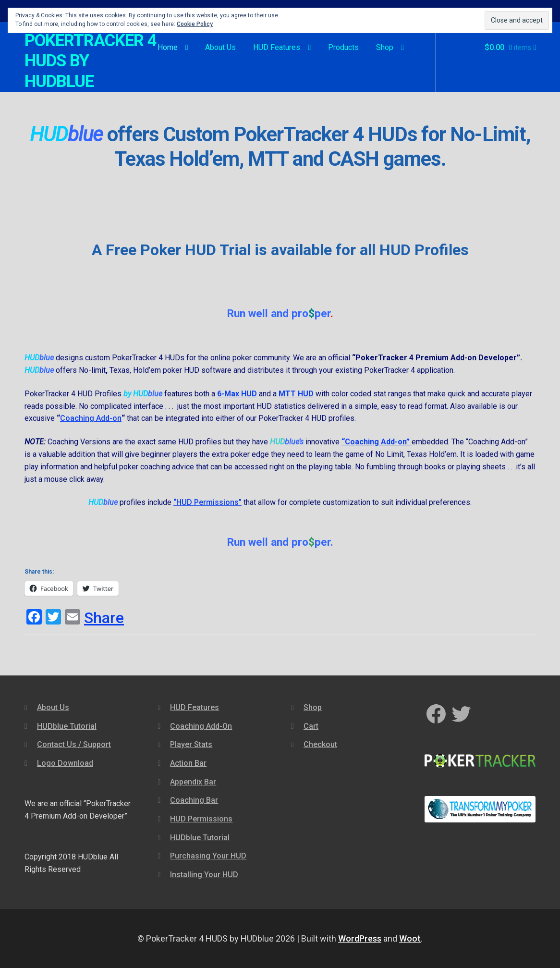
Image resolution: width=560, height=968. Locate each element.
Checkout (320, 744)
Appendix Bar (193, 782)
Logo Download (65, 763)
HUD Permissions (201, 819)
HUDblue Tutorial (67, 726)
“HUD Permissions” (207, 502)
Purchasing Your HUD (208, 856)
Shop (385, 47)
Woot (410, 938)
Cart (311, 726)
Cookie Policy (195, 24)
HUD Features (277, 47)
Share (104, 618)
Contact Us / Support (74, 744)
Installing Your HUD (204, 875)
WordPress (360, 938)
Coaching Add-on (91, 418)
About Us (220, 47)
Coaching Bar (194, 800)
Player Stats (191, 744)
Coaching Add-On (201, 726)
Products (343, 47)
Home (168, 47)
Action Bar (188, 763)
